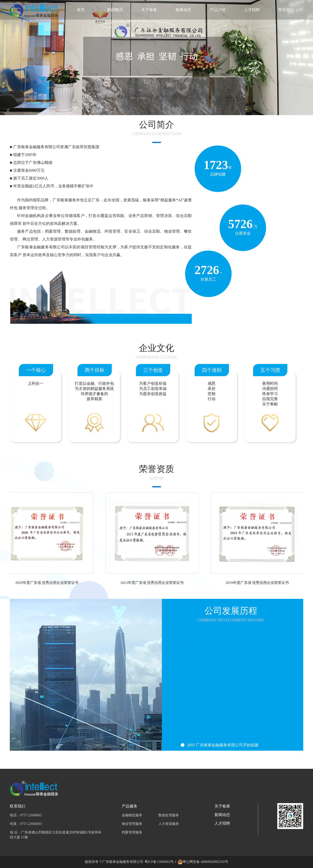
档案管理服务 (132, 832)
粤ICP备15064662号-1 (161, 862)
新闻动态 (222, 815)
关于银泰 (149, 10)
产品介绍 (218, 10)
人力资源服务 (169, 824)
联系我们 (286, 10)
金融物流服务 (132, 815)
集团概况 (115, 10)
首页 (81, 10)
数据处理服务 (169, 815)
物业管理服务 (132, 824)
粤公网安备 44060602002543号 (205, 862)
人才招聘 (252, 10)
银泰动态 (183, 10)
